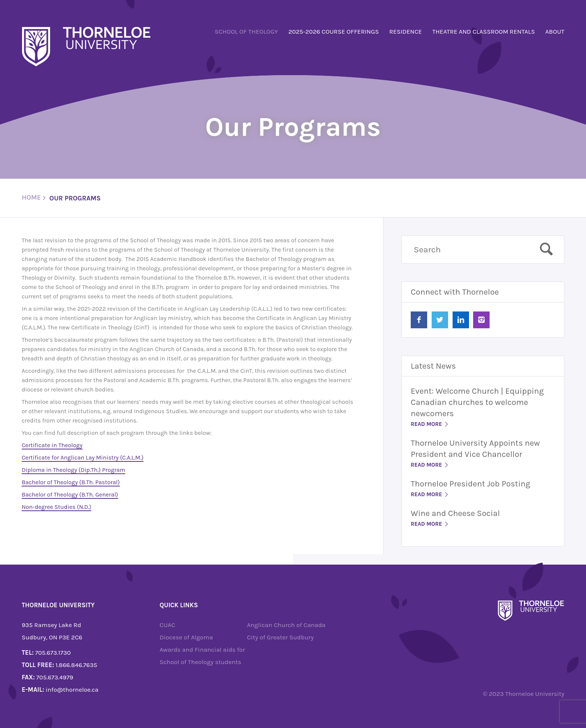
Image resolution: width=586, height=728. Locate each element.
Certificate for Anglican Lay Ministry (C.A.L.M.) (83, 457)
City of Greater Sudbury (280, 637)
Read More (430, 424)
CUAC (167, 625)
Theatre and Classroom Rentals (484, 31)
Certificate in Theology (52, 445)
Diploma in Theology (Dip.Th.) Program (73, 470)
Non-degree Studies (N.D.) (56, 507)
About (555, 31)
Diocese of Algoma (186, 637)
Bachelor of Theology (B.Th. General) (70, 494)
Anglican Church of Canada (286, 625)
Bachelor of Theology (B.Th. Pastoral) (71, 482)
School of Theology (246, 31)
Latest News (433, 366)
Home (31, 197)
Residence (406, 31)
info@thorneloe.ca (72, 689)
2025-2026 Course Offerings (334, 31)
